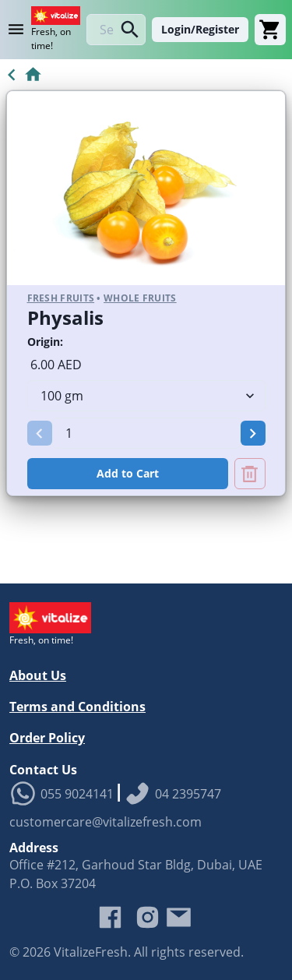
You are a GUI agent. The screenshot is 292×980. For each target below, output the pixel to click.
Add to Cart (128, 473)
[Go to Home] (21, 75)
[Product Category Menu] (19, 30)
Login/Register (200, 29)
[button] (40, 433)
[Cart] (270, 30)
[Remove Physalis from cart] (250, 474)
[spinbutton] (146, 433)
